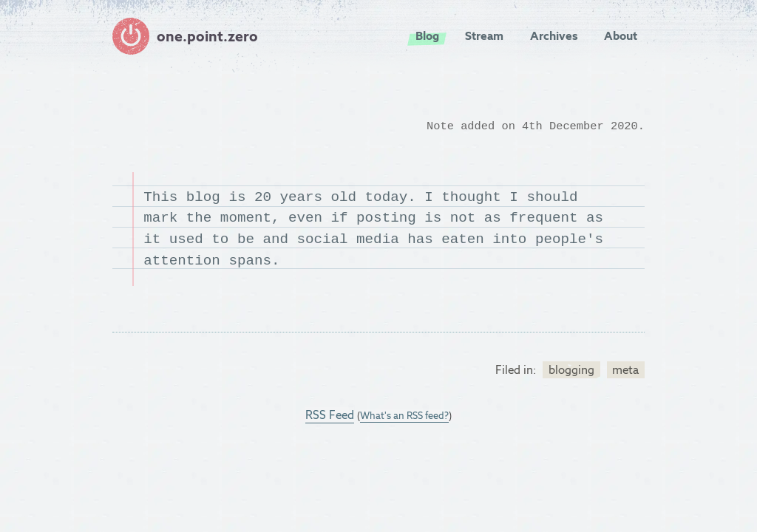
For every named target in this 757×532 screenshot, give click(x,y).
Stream (484, 36)
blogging (571, 370)
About (621, 36)
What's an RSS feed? (404, 416)
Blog (427, 36)
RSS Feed (330, 415)
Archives (554, 36)
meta (625, 370)
